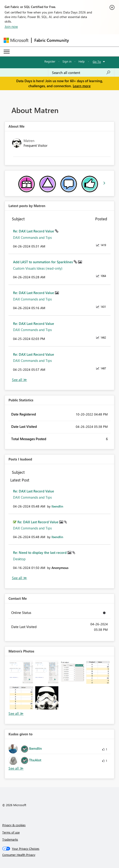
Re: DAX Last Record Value (34, 231)
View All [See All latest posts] (19, 380)
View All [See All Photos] (16, 714)
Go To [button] (97, 62)
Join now (11, 26)
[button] (21, 673)
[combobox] (81, 73)
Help (82, 61)
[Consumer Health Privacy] (60, 855)
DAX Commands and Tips (32, 237)
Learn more (82, 86)
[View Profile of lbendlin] (57, 506)
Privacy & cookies (14, 825)
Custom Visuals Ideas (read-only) (38, 268)
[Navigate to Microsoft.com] (16, 40)
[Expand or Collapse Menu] (7, 52)
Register (50, 61)
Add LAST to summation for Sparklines (43, 262)
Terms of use (11, 832)
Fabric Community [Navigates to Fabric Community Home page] (52, 40)
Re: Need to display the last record (40, 552)
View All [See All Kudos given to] (16, 768)
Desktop (19, 559)
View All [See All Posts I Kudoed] (19, 578)
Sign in (67, 61)
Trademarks (10, 839)
